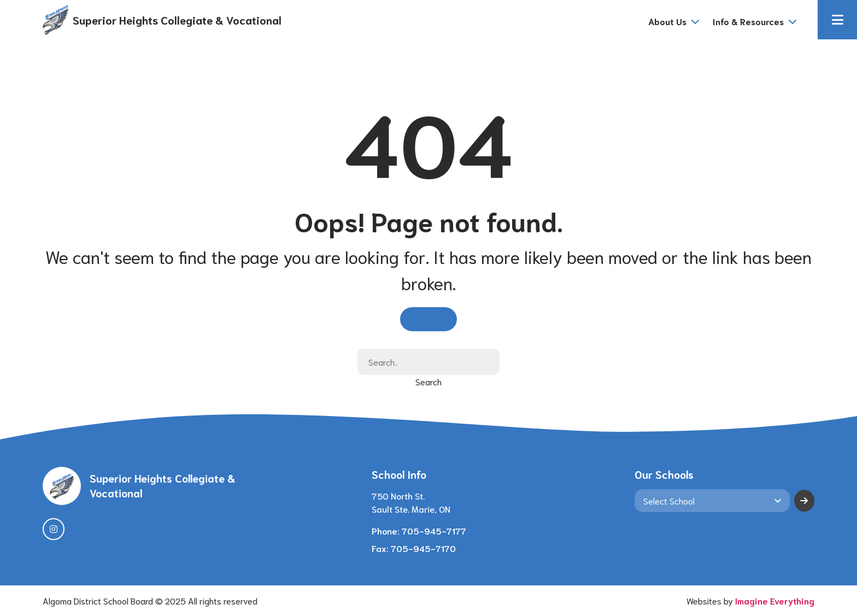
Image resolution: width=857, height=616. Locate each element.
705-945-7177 (434, 530)
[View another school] (712, 501)
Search (428, 381)
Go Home (428, 318)
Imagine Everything (775, 600)
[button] (837, 20)
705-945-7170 (423, 548)
